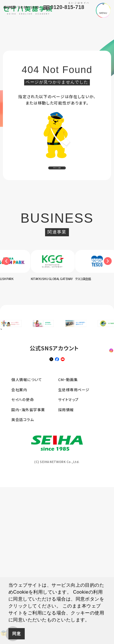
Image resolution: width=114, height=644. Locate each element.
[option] (57, 277)
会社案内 (19, 571)
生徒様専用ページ (74, 571)
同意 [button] (16, 634)
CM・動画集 (68, 561)
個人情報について (27, 561)
